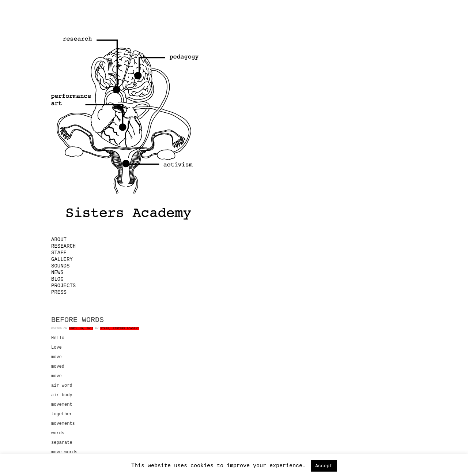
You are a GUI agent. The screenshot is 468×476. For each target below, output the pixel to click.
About (59, 240)
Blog (57, 279)
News (57, 273)
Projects (63, 286)
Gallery (62, 259)
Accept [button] (324, 466)
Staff (59, 253)
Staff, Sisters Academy (120, 328)
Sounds (60, 266)
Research (63, 246)
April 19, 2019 (81, 328)
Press (59, 292)
